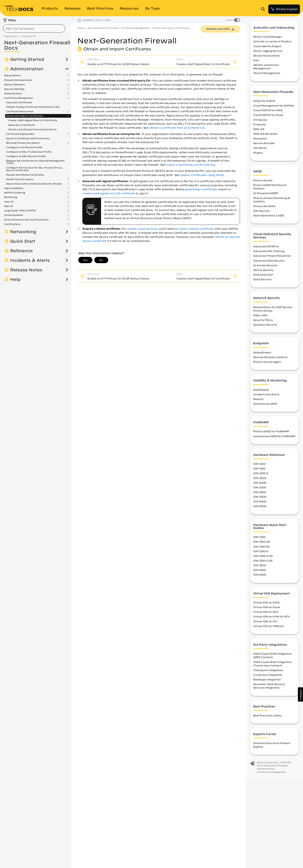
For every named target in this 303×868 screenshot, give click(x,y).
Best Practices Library (268, 719)
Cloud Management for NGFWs (274, 109)
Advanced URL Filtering (269, 254)
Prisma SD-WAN (264, 209)
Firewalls (259, 128)
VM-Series (260, 151)
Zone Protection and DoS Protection (26, 220)
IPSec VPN (260, 318)
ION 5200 (260, 495)
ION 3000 (260, 486)
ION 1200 (259, 472)
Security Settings (14, 89)
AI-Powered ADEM (265, 197)
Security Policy (263, 323)
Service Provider (264, 146)
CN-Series (260, 123)
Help (15, 279)
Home (81, 28)
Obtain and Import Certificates (25, 116)
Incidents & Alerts (30, 260)
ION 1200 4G (262, 545)
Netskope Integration (267, 683)
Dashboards (261, 393)
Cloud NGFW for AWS (268, 113)
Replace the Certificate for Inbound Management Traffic (35, 162)
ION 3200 (260, 491)
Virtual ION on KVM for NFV (272, 620)
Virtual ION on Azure (267, 610)
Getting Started (27, 59)
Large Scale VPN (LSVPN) (20, 211)
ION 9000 (260, 505)
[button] (300, 694)
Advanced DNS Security (269, 264)
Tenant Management (267, 76)
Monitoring (11, 197)
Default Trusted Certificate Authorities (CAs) (33, 107)
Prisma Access (263, 184)
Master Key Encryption (20, 179)
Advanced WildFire (266, 250)
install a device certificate (196, 229)
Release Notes (26, 270)
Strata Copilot (284, 9)
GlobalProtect (262, 356)
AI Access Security (265, 268)
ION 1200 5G (261, 550)
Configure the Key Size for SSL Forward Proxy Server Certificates (34, 169)
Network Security (268, 766)
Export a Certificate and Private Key (28, 138)
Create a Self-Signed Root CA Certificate (33, 120)
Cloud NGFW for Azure (268, 118)
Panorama (260, 142)
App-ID (9, 206)
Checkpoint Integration (268, 673)
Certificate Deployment (20, 134)
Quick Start (23, 241)
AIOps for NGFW (264, 104)
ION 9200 (260, 509)
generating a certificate (201, 189)
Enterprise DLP (263, 278)
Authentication (13, 93)
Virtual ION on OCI (265, 625)
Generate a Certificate (21, 125)
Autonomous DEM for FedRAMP (274, 439)
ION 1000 (259, 467)
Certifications (12, 224)
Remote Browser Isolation (270, 360)
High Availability (14, 188)
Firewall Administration (18, 80)
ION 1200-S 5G (263, 564)
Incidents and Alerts (266, 398)
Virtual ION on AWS (266, 606)
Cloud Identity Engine (267, 49)
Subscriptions (12, 75)
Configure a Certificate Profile (24, 147)
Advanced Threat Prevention (272, 259)
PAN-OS (259, 132)
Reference (21, 251)
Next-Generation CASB (268, 219)
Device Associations (266, 59)
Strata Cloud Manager (267, 40)
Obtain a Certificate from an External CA (32, 129)
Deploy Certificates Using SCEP (202, 175)
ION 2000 (260, 481)
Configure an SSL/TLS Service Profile (29, 152)
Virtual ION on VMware (268, 629)
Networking (23, 232)
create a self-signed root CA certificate (109, 193)
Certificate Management (19, 98)
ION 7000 (260, 500)
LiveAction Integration (268, 678)
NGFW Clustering (15, 193)
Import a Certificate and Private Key (191, 165)
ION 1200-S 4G (263, 559)
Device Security (264, 273)
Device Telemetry (15, 85)
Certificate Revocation (20, 111)
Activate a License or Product (272, 45)
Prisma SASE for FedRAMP (271, 435)
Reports (258, 402)
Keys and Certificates (19, 102)
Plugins (258, 156)
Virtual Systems (13, 215)
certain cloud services (142, 229)
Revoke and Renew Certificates (25, 175)
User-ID (9, 202)
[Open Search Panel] (264, 9)
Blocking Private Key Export (23, 143)
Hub (256, 63)
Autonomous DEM (265, 407)
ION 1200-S (261, 477)
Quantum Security (265, 328)
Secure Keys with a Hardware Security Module (34, 184)
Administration (27, 69)
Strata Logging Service (268, 54)
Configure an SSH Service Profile (26, 156)
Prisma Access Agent (267, 365)
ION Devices (261, 214)
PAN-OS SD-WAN (265, 137)
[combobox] (34, 28)
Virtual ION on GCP (266, 615)
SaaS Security (262, 282)
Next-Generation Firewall (103, 28)
